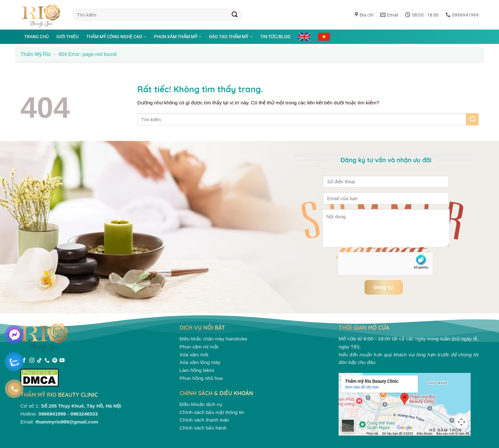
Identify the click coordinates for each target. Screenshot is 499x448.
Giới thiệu (67, 37)
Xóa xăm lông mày (200, 362)
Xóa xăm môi (194, 355)
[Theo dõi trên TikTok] (39, 361)
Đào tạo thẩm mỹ (231, 37)
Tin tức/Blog (275, 37)
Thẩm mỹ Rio (35, 54)
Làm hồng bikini (197, 370)
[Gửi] (235, 15)
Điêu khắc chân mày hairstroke (213, 339)
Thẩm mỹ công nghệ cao (116, 37)
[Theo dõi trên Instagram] (32, 361)
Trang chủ (36, 37)
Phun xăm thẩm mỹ (178, 37)
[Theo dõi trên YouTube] (62, 361)
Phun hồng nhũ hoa (201, 378)
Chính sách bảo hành (203, 428)
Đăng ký (383, 287)
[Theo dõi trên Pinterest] (55, 361)
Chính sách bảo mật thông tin (212, 412)
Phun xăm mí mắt (199, 347)
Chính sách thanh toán (204, 420)
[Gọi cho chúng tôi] (47, 361)
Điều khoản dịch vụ (201, 404)
